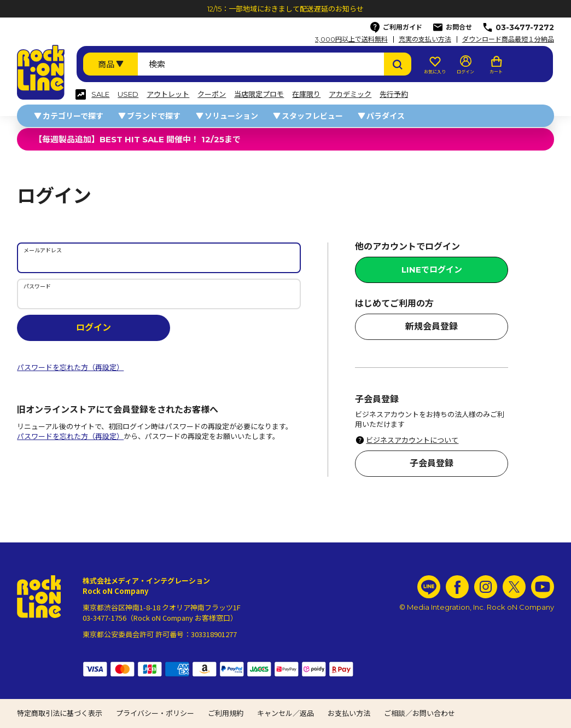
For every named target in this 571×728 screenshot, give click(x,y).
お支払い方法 (349, 713)
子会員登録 (432, 463)
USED (128, 94)
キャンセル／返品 (285, 713)
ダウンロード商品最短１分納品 (508, 39)
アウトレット (168, 94)
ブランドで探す (154, 116)
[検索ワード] (261, 64)
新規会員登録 (432, 327)
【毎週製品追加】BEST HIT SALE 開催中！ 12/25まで (137, 139)
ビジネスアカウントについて (412, 440)
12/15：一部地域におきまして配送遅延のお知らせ (285, 9)
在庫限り (306, 94)
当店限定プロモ (259, 94)
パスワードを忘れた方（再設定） (70, 367)
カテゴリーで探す (73, 116)
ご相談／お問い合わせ (419, 713)
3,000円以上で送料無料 (351, 39)
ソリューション (231, 116)
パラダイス (386, 116)
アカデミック (350, 94)
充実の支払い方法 (425, 39)
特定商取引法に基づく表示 (60, 713)
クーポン (212, 94)
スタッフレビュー (312, 116)
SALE (100, 94)
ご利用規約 (226, 713)
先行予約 (394, 94)
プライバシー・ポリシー (155, 713)
